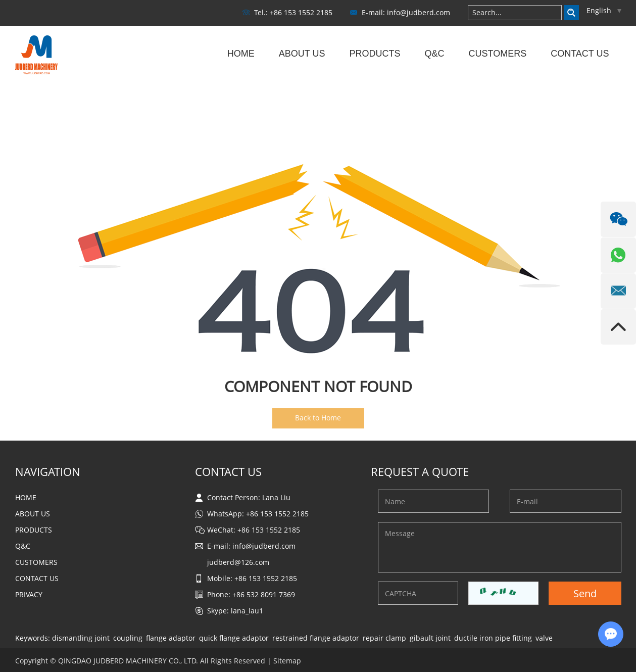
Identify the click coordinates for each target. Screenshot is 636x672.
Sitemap (287, 661)
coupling (128, 638)
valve (544, 638)
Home (241, 54)
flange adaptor (171, 638)
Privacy (29, 594)
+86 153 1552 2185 (277, 514)
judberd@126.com (238, 562)
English (604, 10)
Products (375, 54)
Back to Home (318, 418)
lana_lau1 (247, 611)
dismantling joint (81, 638)
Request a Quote (420, 471)
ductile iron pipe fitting (493, 638)
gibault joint (430, 638)
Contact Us (580, 54)
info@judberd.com (419, 12)
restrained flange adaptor (316, 638)
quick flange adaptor (234, 638)
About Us (302, 54)
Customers (497, 54)
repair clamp (384, 638)
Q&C (434, 54)
